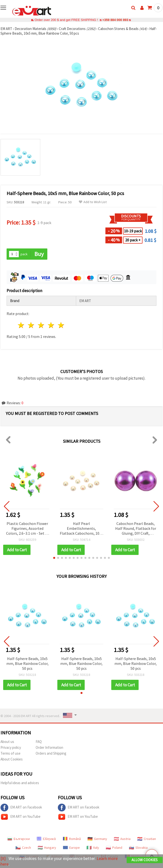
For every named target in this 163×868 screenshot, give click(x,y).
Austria (122, 839)
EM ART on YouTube (20, 817)
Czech (23, 848)
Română (72, 839)
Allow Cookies (145, 860)
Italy (93, 848)
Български (19, 839)
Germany (97, 839)
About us (7, 742)
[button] (54, 558)
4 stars (51, 325)
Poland (114, 848)
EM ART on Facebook (21, 808)
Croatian (147, 839)
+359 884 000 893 (115, 20)
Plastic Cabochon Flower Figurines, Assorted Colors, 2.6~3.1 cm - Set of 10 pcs (27, 529)
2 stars (31, 325)
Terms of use (10, 753)
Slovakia (138, 848)
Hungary (47, 848)
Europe (71, 848)
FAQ (39, 742)
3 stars (41, 325)
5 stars (61, 325)
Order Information (49, 747)
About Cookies (12, 759)
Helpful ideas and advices (20, 783)
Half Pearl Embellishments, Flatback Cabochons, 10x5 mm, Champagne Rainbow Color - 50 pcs (81, 529)
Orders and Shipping (51, 753)
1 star (21, 325)
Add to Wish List (93, 202)
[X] (3, 858)
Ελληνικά (46, 839)
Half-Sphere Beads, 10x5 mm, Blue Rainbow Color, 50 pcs (27, 663)
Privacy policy (11, 747)
